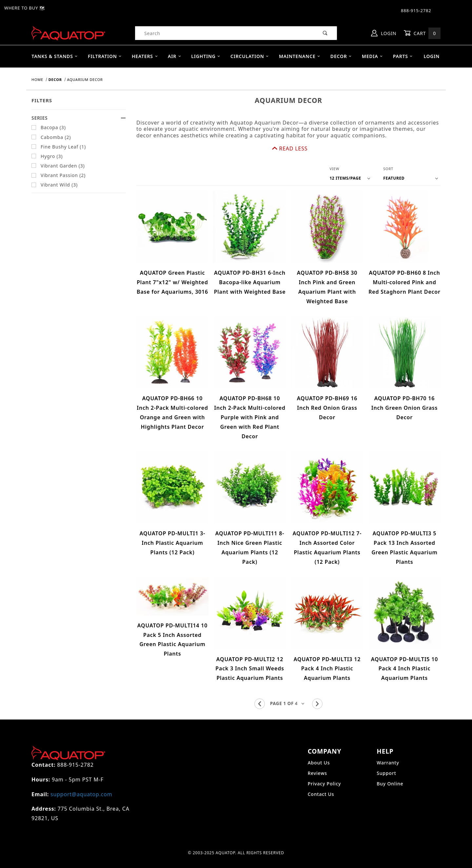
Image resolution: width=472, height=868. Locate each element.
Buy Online (390, 764)
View (334, 149)
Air (175, 56)
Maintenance (300, 56)
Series (79, 118)
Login (384, 33)
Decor (341, 56)
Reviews (317, 753)
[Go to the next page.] (317, 684)
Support (386, 753)
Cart (422, 33)
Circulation (250, 56)
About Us (319, 743)
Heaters (145, 56)
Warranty (388, 743)
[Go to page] (288, 684)
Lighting (206, 56)
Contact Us (321, 774)
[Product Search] (225, 33)
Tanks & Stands (55, 56)
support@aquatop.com (81, 774)
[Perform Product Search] (325, 33)
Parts (403, 56)
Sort (388, 149)
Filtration (105, 56)
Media (373, 56)
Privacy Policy (324, 764)
